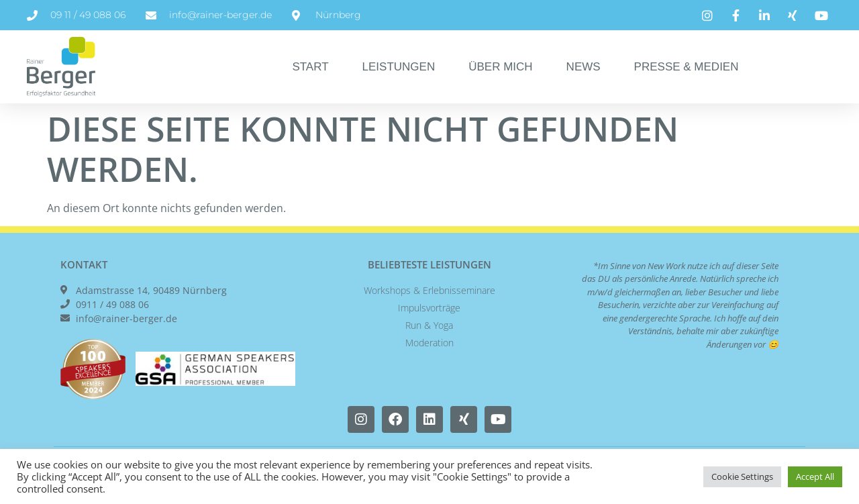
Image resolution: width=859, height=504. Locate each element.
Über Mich (500, 67)
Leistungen (399, 67)
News (584, 67)
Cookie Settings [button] (742, 476)
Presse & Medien (687, 67)
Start (310, 67)
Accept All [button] (815, 476)
